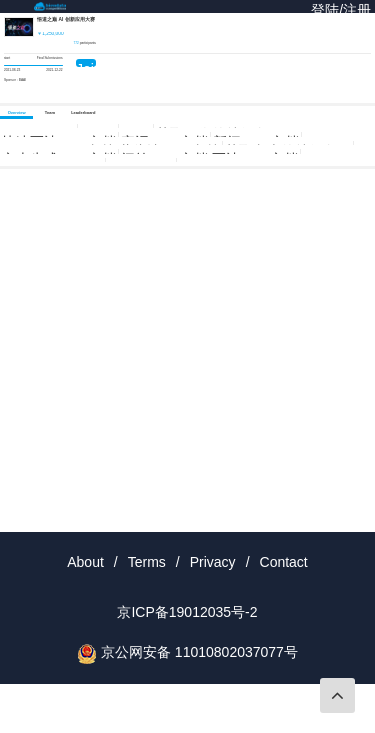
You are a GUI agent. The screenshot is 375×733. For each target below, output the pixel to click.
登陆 (325, 10)
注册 (357, 10)
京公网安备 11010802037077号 (199, 652)
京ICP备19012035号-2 (187, 612)
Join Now (86, 64)
